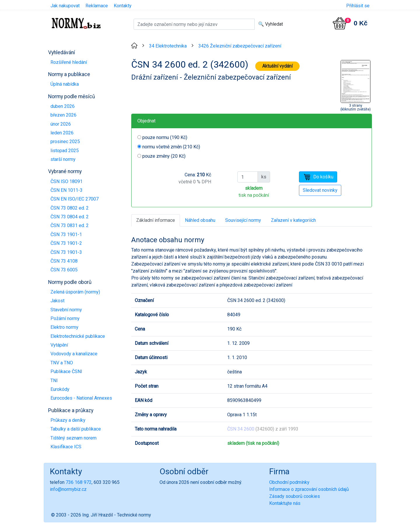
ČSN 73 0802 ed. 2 (70, 208)
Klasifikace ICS (66, 447)
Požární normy (65, 318)
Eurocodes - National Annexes (81, 398)
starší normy (63, 159)
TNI (54, 381)
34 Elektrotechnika (168, 46)
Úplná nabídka (65, 84)
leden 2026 (62, 133)
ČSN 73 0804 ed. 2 (70, 217)
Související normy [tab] (243, 220)
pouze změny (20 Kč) (164, 156)
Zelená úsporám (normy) (75, 292)
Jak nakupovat (65, 6)
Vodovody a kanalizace (74, 354)
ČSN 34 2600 (241, 429)
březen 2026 (63, 115)
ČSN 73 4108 (64, 261)
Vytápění (59, 345)
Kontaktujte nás (285, 503)
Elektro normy (64, 327)
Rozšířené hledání (69, 62)
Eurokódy (60, 389)
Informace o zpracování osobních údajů (309, 489)
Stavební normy (66, 310)
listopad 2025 (65, 151)
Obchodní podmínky (289, 482)
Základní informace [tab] (156, 220)
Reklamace (97, 6)
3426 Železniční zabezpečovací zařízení (240, 46)
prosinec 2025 (65, 142)
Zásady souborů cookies (295, 496)
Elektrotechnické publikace (78, 336)
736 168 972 (79, 482)
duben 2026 (63, 106)
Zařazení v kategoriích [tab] (293, 220)
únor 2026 (61, 124)
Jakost (57, 301)
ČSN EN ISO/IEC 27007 (75, 199)
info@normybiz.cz (68, 489)
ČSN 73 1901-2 (66, 243)
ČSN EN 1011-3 (66, 190)
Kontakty (123, 6)
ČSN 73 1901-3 (66, 252)
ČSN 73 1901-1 (66, 234)
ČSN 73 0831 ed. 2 (70, 225)
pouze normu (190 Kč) (165, 137)
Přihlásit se (358, 6)
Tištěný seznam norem (73, 438)
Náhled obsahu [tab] (200, 220)
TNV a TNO (62, 363)
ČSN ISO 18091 (66, 181)
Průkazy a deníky (68, 420)
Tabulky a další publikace (76, 429)
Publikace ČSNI (66, 371)
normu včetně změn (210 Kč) (171, 147)
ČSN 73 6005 (64, 270)
